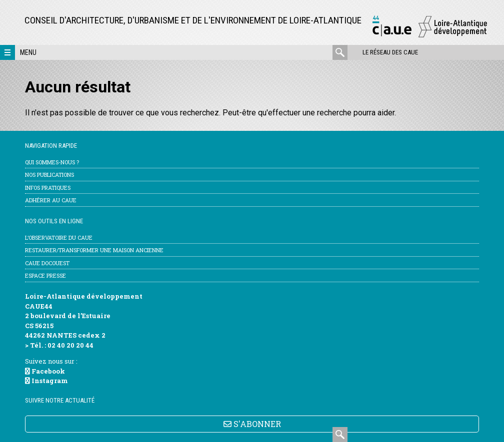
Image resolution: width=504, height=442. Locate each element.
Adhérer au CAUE (51, 200)
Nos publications (49, 175)
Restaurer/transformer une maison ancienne (94, 250)
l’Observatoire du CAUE (59, 237)
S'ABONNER (252, 424)
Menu (28, 52)
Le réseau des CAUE (390, 52)
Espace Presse (45, 275)
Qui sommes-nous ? (52, 162)
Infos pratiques (48, 188)
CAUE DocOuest (47, 263)
